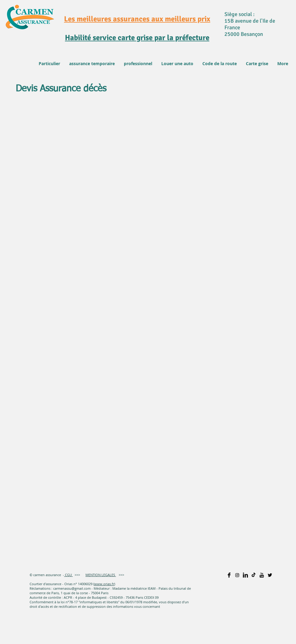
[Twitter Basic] (270, 575)
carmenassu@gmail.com (72, 588)
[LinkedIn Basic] (245, 575)
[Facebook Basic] (229, 575)
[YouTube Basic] (262, 575)
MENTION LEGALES (101, 575)
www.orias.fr (104, 584)
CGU (68, 575)
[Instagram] (237, 575)
